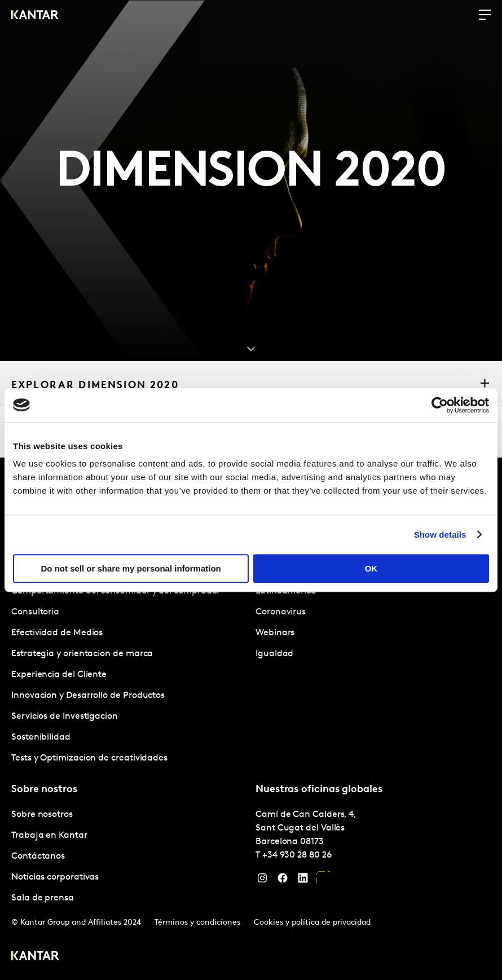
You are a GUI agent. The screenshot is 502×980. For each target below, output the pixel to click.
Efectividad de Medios (57, 633)
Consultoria (35, 612)
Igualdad (274, 654)
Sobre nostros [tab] (44, 790)
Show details (440, 535)
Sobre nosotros (42, 815)
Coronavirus (281, 612)
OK (371, 568)
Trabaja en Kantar (49, 836)
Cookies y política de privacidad (312, 923)
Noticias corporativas (55, 877)
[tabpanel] (129, 675)
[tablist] (251, 719)
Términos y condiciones (197, 923)
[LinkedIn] (303, 881)
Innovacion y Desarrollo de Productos (88, 696)
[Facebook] (283, 881)
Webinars (275, 633)
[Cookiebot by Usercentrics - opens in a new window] (440, 405)
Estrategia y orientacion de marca (82, 654)
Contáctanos (38, 856)
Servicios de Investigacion (65, 717)
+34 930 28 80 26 (297, 855)
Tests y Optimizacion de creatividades (89, 758)
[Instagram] (262, 881)
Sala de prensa (43, 898)
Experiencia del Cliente (59, 675)
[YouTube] (323, 881)
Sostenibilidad (41, 737)
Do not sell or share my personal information (131, 568)
